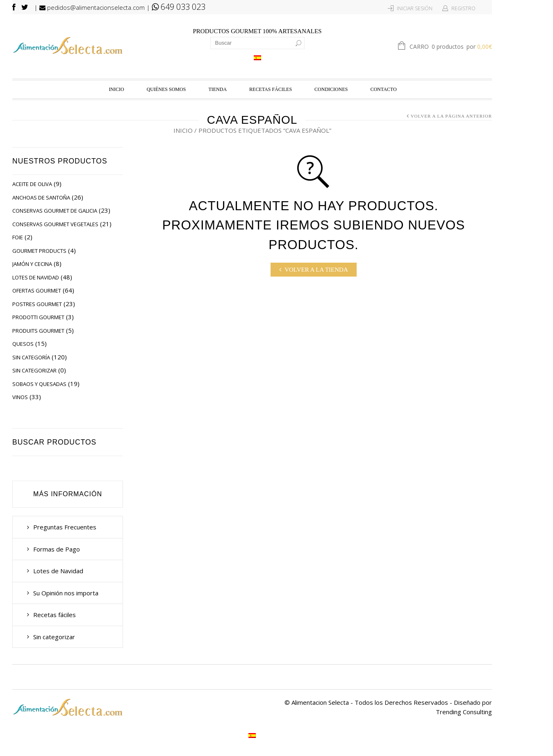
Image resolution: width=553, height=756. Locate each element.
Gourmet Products (39, 251)
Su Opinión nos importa (66, 593)
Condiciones (331, 89)
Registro (463, 8)
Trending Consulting (464, 712)
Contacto (383, 89)
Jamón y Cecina (32, 264)
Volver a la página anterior (451, 116)
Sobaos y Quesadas (39, 384)
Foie (18, 237)
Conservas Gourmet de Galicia (55, 211)
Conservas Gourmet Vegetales (55, 224)
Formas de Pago (57, 549)
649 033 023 (179, 7)
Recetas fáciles (271, 89)
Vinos (20, 397)
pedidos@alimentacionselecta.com (92, 7)
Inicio (116, 89)
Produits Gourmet (38, 331)
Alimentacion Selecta (320, 702)
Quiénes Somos (166, 89)
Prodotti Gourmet (38, 317)
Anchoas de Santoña (41, 198)
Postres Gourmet (37, 304)
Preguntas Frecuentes (65, 527)
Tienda (217, 89)
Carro (451, 47)
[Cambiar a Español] (257, 58)
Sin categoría (31, 357)
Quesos (23, 344)
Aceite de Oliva (32, 184)
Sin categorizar (34, 370)
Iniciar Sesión (415, 8)
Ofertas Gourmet (37, 291)
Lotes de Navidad (36, 277)
